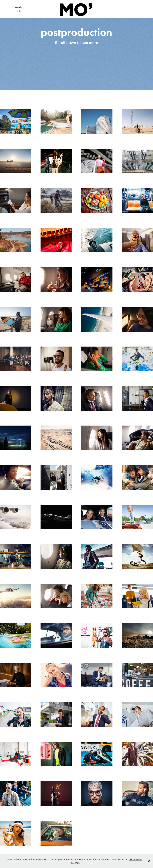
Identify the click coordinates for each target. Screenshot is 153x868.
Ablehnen (75, 863)
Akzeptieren (136, 859)
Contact (19, 11)
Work (18, 7)
